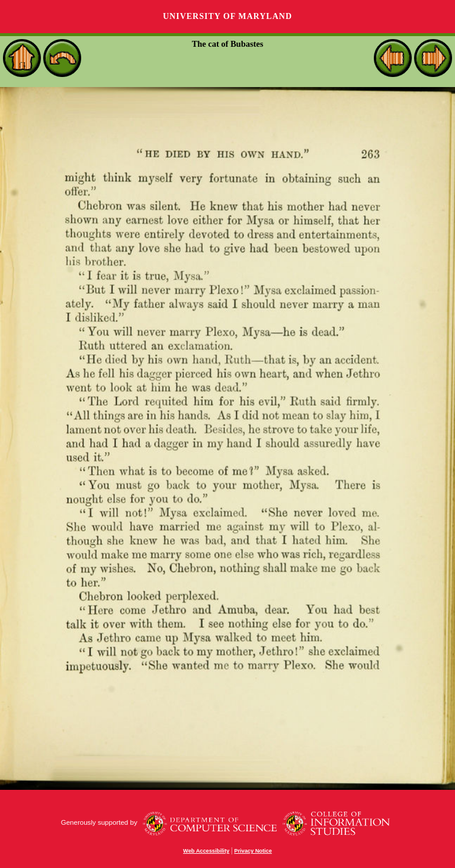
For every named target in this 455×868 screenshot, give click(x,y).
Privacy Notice (253, 851)
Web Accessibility (206, 851)
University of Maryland (227, 16)
